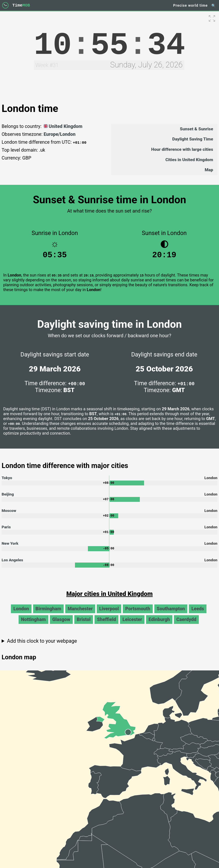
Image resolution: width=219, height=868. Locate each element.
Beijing (8, 497)
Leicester (132, 624)
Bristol (84, 624)
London (21, 613)
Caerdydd (186, 624)
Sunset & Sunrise (196, 129)
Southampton (171, 613)
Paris (6, 530)
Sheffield (106, 624)
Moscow (9, 513)
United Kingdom (63, 126)
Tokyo (7, 480)
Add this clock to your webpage (42, 646)
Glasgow (61, 624)
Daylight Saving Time (193, 139)
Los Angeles (12, 564)
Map (209, 170)
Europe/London (60, 134)
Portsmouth (138, 613)
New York (10, 547)
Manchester (80, 613)
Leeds (198, 613)
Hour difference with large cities (182, 149)
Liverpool (109, 613)
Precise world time (190, 5)
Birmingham (48, 613)
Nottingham (33, 624)
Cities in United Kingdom (189, 160)
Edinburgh (159, 624)
